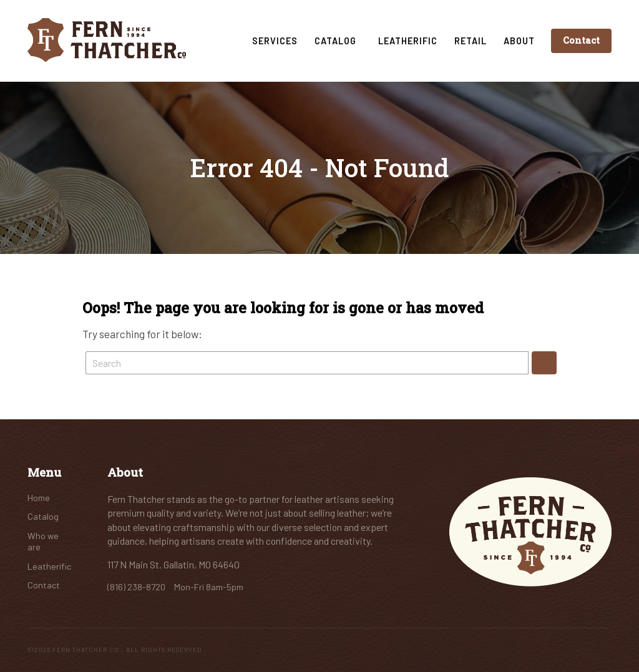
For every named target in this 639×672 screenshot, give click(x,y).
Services (275, 41)
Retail (471, 41)
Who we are (43, 542)
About (519, 41)
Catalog (338, 41)
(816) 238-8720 (137, 587)
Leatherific (408, 41)
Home (39, 498)
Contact (581, 40)
